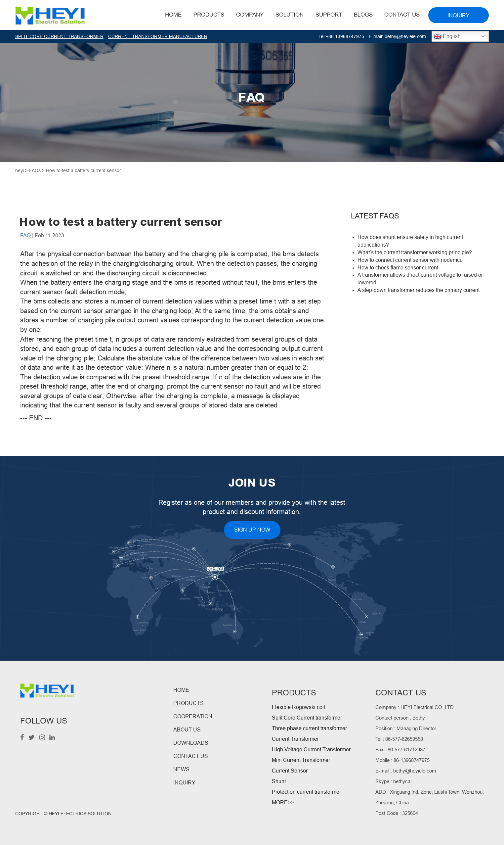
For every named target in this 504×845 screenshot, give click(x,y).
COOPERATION (193, 716)
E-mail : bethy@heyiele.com (406, 771)
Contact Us (402, 15)
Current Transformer (295, 739)
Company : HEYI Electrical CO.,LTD (415, 707)
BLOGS (363, 15)
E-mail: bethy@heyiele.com (397, 36)
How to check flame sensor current (398, 268)
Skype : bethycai (393, 781)
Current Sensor (290, 771)
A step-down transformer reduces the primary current (419, 290)
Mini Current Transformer (301, 760)
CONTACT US (191, 756)
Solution (290, 15)
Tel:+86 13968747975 (341, 36)
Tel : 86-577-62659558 (399, 739)
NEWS (181, 769)
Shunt (279, 781)
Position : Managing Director (406, 728)
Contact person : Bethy (400, 718)
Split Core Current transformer (307, 718)
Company (250, 15)
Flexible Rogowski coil (298, 707)
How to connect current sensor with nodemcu (410, 260)
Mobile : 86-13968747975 (402, 760)
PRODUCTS (189, 703)
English (447, 36)
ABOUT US (187, 730)
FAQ (25, 235)
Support (329, 15)
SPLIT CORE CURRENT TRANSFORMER (59, 36)
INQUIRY (184, 783)
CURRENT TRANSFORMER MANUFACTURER (158, 36)
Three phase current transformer (309, 728)
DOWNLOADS (191, 743)
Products (209, 15)
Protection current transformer (306, 792)
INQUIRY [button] (459, 15)
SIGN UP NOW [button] (252, 530)
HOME (173, 15)
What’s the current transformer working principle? (415, 252)
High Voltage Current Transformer (311, 750)
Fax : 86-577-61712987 (400, 750)
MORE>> (283, 802)
